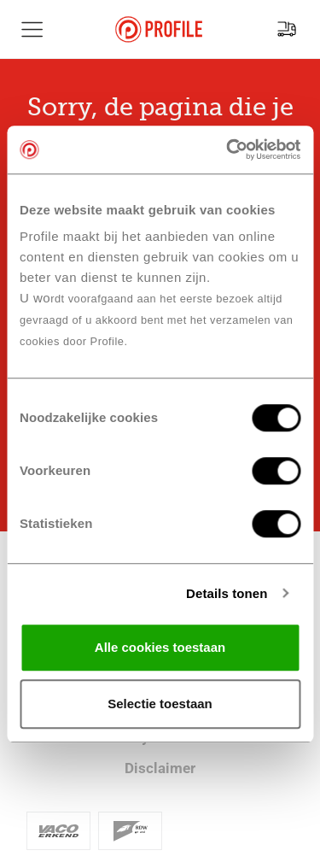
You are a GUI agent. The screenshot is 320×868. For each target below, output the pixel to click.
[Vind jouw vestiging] (287, 29)
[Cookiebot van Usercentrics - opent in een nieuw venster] (228, 150)
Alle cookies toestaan (160, 647)
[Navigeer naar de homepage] (159, 29)
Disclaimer (160, 768)
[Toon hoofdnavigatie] (32, 29)
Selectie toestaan (160, 704)
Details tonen (227, 593)
